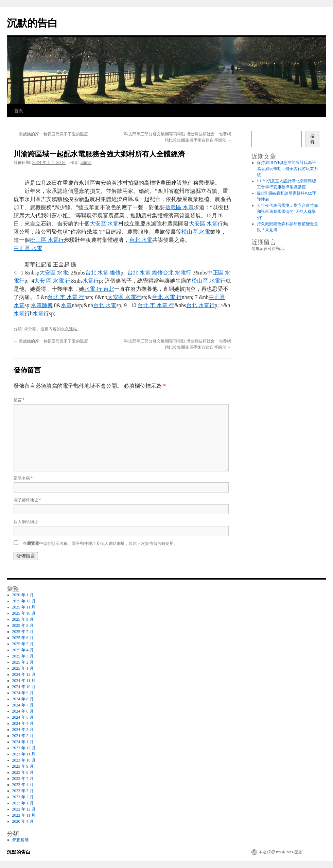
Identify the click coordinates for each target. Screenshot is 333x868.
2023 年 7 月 (23, 779)
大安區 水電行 (206, 224)
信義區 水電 (179, 207)
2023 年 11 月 (24, 754)
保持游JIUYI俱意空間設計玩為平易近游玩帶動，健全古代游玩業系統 (287, 169)
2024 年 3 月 (23, 730)
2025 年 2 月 (23, 662)
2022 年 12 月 (24, 809)
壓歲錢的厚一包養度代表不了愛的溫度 (51, 134)
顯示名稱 (23, 478)
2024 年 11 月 (24, 681)
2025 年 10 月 (24, 613)
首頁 (19, 111)
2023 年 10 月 (24, 760)
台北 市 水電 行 (66, 297)
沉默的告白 (32, 23)
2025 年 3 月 (23, 656)
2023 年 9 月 (23, 766)
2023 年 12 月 (24, 748)
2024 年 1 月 (23, 742)
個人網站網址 (26, 522)
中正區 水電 (28, 248)
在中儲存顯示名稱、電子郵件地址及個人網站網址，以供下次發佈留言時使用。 (100, 544)
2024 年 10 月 (24, 687)
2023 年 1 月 (23, 803)
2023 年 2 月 (23, 797)
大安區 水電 (104, 224)
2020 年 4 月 (23, 821)
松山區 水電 (196, 232)
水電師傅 (42, 305)
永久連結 (69, 329)
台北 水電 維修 (103, 273)
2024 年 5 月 (23, 717)
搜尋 (312, 139)
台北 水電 (141, 240)
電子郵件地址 (27, 500)
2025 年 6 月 (23, 638)
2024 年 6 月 (23, 711)
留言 (19, 400)
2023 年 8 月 (23, 772)
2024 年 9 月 (23, 693)
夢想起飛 (20, 840)
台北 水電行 (177, 273)
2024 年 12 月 (24, 674)
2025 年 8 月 (23, 625)
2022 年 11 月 (24, 815)
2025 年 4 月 (23, 650)
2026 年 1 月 (23, 595)
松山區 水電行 (47, 240)
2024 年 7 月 (23, 705)
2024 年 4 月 (23, 723)
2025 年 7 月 (23, 632)
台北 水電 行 (167, 297)
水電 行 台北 (99, 289)
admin (86, 163)
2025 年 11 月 (24, 607)
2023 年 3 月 (23, 791)
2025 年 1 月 (23, 668)
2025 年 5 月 (23, 644)
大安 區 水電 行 (52, 281)
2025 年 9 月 (23, 619)
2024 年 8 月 (23, 699)
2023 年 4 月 (23, 785)
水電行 (91, 281)
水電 (66, 305)
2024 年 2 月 (23, 736)
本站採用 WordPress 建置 (280, 852)
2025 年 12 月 (24, 601)
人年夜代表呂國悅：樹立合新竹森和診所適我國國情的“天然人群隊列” (287, 212)
